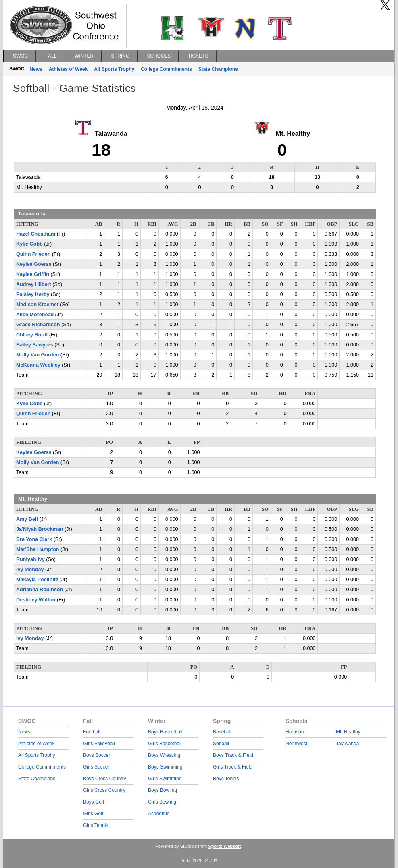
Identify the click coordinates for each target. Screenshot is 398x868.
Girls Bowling (162, 802)
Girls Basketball (165, 744)
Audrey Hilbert (34, 284)
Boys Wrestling (164, 755)
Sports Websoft (224, 846)
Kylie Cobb (29, 244)
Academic (159, 814)
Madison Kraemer (38, 305)
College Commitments (166, 69)
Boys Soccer (97, 755)
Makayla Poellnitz (37, 580)
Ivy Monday (30, 570)
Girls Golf (93, 814)
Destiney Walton (36, 600)
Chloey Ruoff (32, 335)
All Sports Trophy (114, 69)
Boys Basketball (165, 732)
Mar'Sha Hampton (38, 549)
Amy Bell (27, 519)
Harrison (295, 732)
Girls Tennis (96, 825)
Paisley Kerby (33, 294)
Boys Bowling (163, 790)
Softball (221, 744)
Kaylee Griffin (33, 274)
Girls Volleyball (99, 744)
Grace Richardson (38, 325)
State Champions (218, 69)
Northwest (296, 744)
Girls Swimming (165, 779)
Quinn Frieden (33, 254)
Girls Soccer (96, 767)
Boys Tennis (226, 779)
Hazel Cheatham (36, 234)
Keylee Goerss (34, 264)
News (36, 69)
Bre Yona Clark (34, 539)
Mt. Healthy (348, 732)
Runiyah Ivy (30, 559)
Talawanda (347, 744)
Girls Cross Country (104, 790)
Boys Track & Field (233, 755)
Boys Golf (94, 802)
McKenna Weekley (38, 365)
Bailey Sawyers (35, 345)
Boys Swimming (165, 767)
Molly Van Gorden (38, 355)
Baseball (222, 732)
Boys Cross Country (105, 779)
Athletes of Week (68, 69)
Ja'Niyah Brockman (40, 529)
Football (92, 732)
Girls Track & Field (233, 767)
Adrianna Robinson (40, 590)
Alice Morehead (35, 315)
